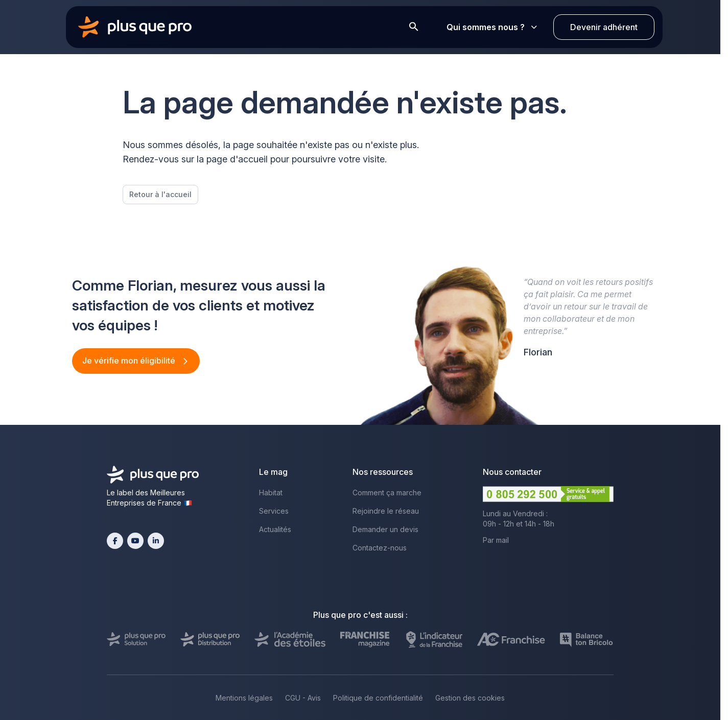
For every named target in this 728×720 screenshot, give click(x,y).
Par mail (496, 540)
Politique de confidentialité (378, 698)
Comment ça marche (387, 493)
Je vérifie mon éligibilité (130, 361)
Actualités (275, 529)
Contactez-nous (380, 548)
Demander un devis (385, 529)
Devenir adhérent (604, 27)
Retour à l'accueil (160, 194)
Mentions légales (244, 698)
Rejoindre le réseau (386, 511)
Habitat (271, 493)
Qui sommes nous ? (492, 27)
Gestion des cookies (470, 698)
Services (274, 511)
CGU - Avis (303, 698)
